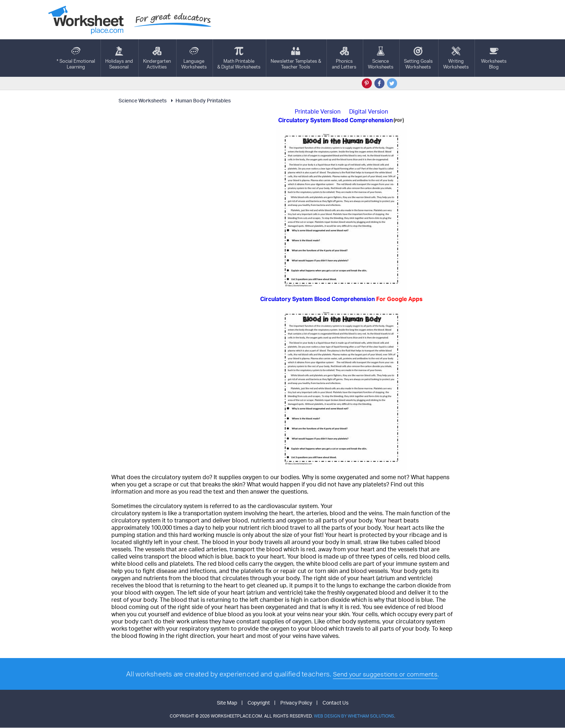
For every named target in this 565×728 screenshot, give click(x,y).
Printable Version (318, 111)
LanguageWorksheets (194, 58)
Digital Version (369, 111)
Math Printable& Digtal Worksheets (239, 58)
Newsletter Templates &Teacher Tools (296, 58)
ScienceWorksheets (381, 58)
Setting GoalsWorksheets (418, 58)
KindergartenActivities (157, 58)
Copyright (259, 703)
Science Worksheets (143, 100)
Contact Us (335, 703)
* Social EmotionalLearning (76, 58)
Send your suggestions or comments (385, 674)
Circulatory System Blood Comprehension (341, 299)
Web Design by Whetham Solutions (354, 716)
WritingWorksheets (456, 58)
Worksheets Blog (494, 58)
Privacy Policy (296, 703)
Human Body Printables (200, 100)
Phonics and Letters (344, 58)
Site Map (227, 703)
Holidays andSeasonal (119, 58)
